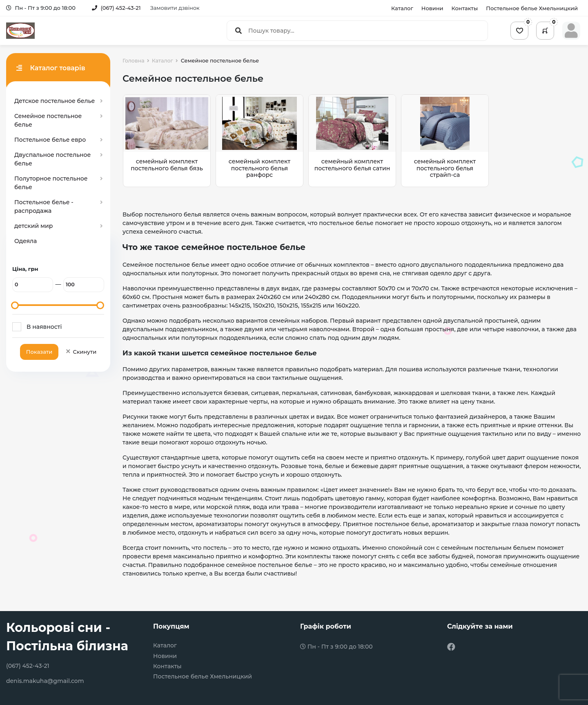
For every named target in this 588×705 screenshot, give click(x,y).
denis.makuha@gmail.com (45, 681)
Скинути (81, 352)
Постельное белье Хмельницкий (532, 8)
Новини (432, 8)
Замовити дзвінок (175, 8)
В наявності (44, 327)
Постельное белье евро (50, 140)
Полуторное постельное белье (51, 183)
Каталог (402, 8)
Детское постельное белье (55, 101)
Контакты (465, 8)
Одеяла (26, 241)
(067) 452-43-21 (116, 8)
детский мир (33, 226)
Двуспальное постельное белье (52, 159)
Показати (39, 352)
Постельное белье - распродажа (44, 206)
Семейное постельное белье (48, 120)
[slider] (15, 305)
